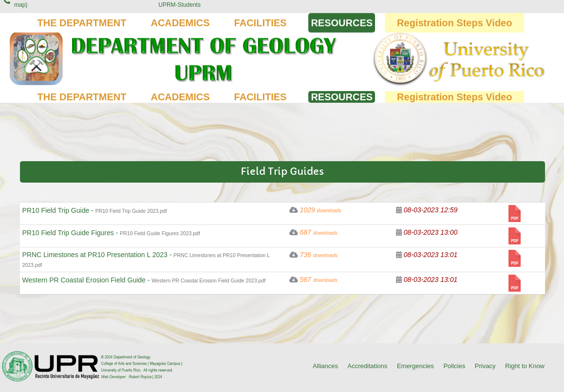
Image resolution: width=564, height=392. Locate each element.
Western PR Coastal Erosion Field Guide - (144, 280)
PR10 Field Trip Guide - (95, 210)
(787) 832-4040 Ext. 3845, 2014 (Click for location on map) (77, 13)
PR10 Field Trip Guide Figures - (111, 233)
